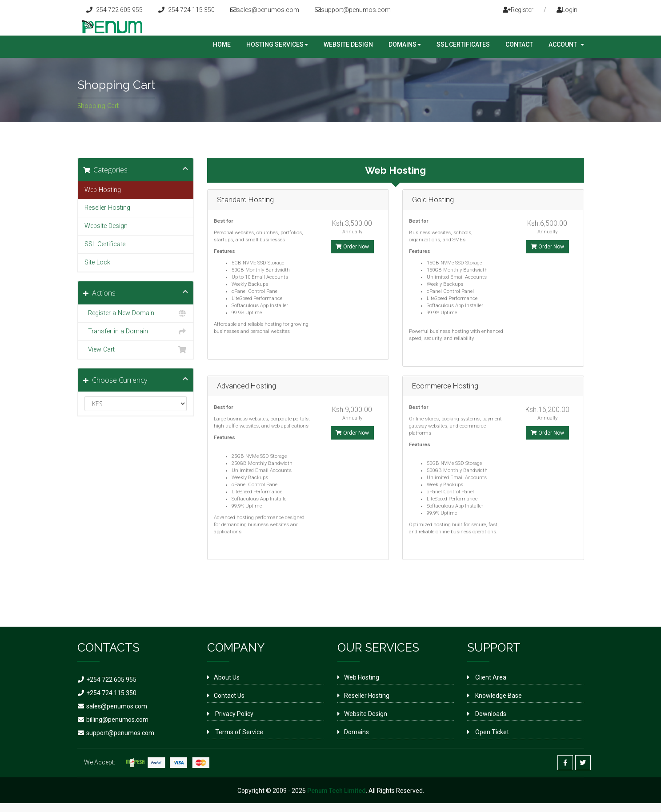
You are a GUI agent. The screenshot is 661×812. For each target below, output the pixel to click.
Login (567, 10)
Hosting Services (277, 44)
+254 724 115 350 (186, 10)
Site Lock (97, 262)
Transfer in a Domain (136, 332)
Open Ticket (491, 732)
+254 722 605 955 (114, 10)
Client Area (490, 677)
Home (222, 44)
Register (518, 10)
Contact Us (229, 696)
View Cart (136, 350)
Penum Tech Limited (337, 791)
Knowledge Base (498, 696)
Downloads (490, 714)
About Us (227, 677)
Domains (405, 44)
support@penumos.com (353, 10)
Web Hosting (103, 190)
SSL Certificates (463, 44)
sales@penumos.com (265, 10)
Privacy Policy (234, 714)
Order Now (352, 247)
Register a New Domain (136, 313)
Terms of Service (238, 732)
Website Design (348, 44)
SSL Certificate (105, 244)
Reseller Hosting (107, 208)
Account (566, 44)
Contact (519, 44)
